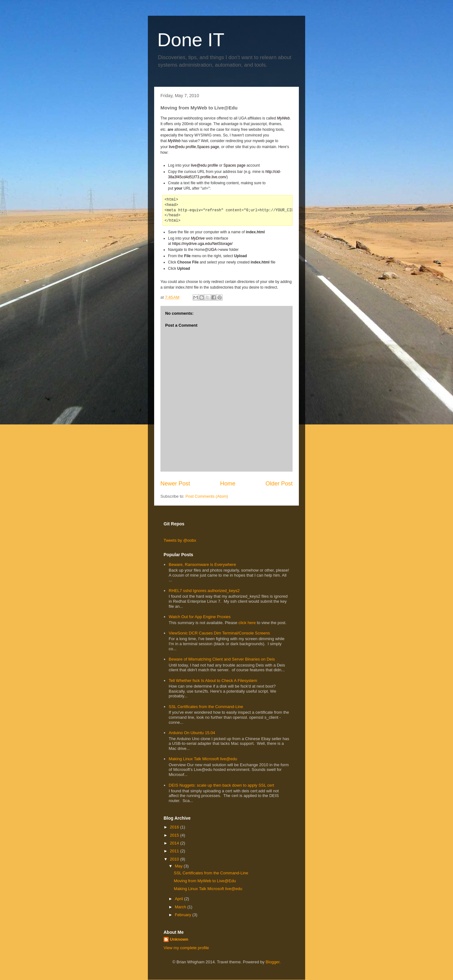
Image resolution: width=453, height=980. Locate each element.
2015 (175, 835)
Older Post (279, 484)
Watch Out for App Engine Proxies (200, 617)
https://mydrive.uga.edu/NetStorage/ (202, 244)
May (179, 866)
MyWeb (283, 118)
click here (248, 623)
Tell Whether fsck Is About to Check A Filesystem (213, 681)
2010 (175, 859)
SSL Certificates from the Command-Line (206, 707)
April (180, 899)
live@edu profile (182, 147)
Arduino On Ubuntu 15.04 (192, 733)
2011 (175, 851)
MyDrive (198, 238)
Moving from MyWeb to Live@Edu (205, 881)
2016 (175, 827)
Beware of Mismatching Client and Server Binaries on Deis (222, 659)
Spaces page (208, 147)
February (184, 915)
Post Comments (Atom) (207, 496)
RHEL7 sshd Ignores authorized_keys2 (204, 591)
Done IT (191, 40)
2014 (175, 843)
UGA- (213, 250)
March (181, 907)
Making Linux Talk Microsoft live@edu (203, 759)
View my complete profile (186, 948)
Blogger (272, 962)
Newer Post (175, 484)
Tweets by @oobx (180, 540)
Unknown (179, 939)
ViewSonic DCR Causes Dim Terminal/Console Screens (219, 633)
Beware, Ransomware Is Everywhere (202, 565)
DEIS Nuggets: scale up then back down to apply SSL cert (221, 785)
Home (228, 484)
